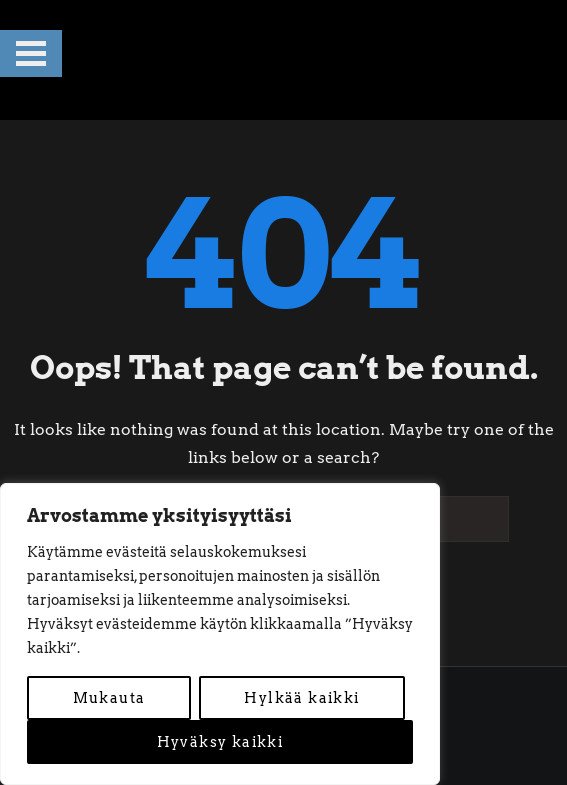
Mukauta (109, 698)
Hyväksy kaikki (220, 742)
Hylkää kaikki (301, 698)
